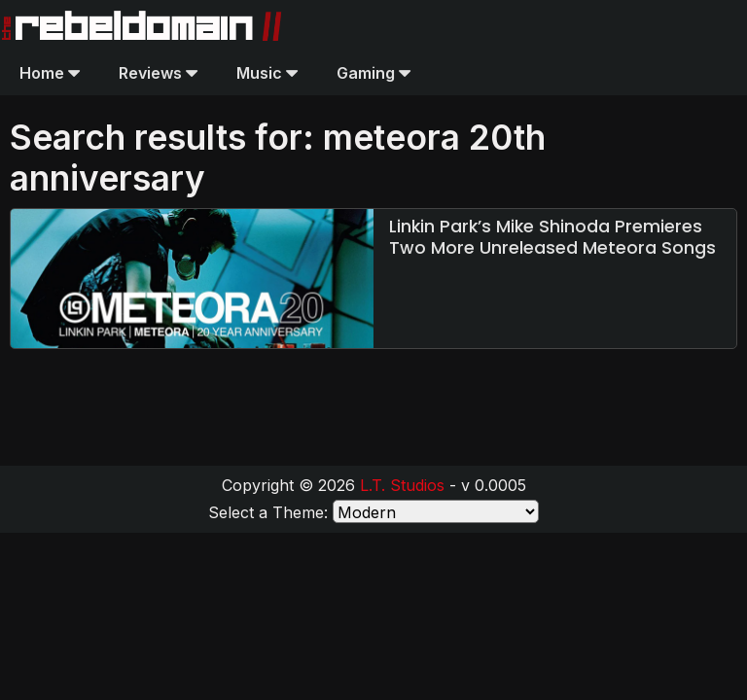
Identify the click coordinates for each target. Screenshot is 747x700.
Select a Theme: (268, 512)
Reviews (158, 73)
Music (267, 73)
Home (50, 73)
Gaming (373, 73)
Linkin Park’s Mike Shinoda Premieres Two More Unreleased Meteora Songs (552, 237)
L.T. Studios (402, 485)
